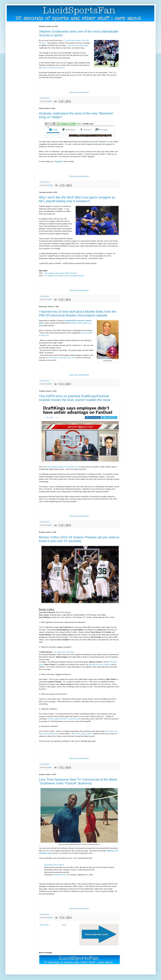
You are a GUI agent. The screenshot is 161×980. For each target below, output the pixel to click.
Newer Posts (44, 925)
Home (64, 925)
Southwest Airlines (60, 875)
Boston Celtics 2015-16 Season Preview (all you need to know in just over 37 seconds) (79, 539)
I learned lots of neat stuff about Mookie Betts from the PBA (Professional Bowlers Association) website (78, 313)
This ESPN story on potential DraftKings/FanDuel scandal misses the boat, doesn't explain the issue (75, 398)
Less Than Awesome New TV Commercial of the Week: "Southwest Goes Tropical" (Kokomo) (78, 781)
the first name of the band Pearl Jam (61, 358)
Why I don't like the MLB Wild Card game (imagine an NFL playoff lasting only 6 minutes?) (77, 199)
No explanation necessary (64, 652)
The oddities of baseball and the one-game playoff (64, 276)
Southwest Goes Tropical (54, 865)
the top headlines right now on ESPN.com (61, 467)
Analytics (59, 161)
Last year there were (78, 45)
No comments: (45, 98)
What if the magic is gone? (82, 734)
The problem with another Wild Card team (61, 273)
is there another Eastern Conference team (64, 719)
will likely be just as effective (100, 664)
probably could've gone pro (80, 323)
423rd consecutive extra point (53, 68)
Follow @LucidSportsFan (79, 92)
